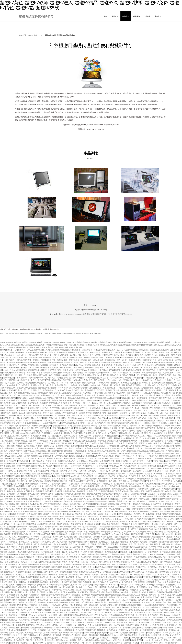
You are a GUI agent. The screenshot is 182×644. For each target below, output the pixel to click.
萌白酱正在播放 (86, 496)
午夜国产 (172, 471)
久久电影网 (111, 569)
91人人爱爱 (21, 552)
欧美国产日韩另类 (27, 557)
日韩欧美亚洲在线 (143, 458)
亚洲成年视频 (164, 352)
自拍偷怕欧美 (153, 552)
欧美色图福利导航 (139, 549)
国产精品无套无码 (148, 428)
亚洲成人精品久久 (19, 413)
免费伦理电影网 (113, 524)
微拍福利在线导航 (31, 521)
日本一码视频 (28, 582)
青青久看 (144, 547)
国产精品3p (125, 415)
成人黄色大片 (18, 635)
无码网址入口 (111, 395)
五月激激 (34, 562)
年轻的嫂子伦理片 (75, 426)
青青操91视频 (103, 443)
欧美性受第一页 (52, 373)
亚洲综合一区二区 (22, 390)
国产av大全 (125, 436)
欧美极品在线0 (46, 544)
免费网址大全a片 (93, 494)
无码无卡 (45, 600)
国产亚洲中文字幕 (119, 471)
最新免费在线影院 (42, 582)
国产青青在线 (112, 410)
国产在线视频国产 (174, 620)
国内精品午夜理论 (69, 463)
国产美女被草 (157, 640)
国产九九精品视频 (137, 572)
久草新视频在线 (75, 441)
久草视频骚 (175, 400)
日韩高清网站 (42, 494)
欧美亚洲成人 (166, 587)
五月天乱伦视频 (95, 607)
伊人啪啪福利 (93, 370)
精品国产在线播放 (19, 373)
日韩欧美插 (111, 446)
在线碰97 (7, 370)
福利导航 (97, 521)
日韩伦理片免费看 (37, 640)
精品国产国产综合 (130, 539)
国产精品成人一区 (106, 542)
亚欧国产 (62, 494)
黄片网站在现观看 (64, 352)
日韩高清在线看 (44, 630)
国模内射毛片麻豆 (137, 491)
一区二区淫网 (52, 436)
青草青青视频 (136, 607)
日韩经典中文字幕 (16, 451)
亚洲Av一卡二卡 (82, 577)
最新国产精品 (36, 385)
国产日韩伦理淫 (56, 564)
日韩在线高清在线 (33, 433)
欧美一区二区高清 (91, 605)
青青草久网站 (55, 595)
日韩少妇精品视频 (162, 355)
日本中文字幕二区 (62, 456)
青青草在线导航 (104, 441)
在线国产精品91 (89, 466)
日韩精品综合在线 (48, 542)
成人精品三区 (10, 436)
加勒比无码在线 (11, 577)
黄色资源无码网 (115, 559)
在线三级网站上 (10, 410)
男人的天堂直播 (164, 368)
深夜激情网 (138, 378)
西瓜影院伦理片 (71, 405)
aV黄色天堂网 (156, 628)
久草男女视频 (32, 468)
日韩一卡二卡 (86, 643)
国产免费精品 (128, 421)
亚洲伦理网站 (153, 418)
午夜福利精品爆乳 (130, 628)
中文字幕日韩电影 (65, 388)
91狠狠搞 (134, 592)
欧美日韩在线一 (126, 509)
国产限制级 (41, 592)
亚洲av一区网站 (15, 368)
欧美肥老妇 (90, 564)
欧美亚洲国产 (128, 617)
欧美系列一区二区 (166, 496)
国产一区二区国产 (110, 373)
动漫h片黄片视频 (89, 383)
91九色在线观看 (87, 476)
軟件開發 (87, 314)
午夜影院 (64, 638)
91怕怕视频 (23, 547)
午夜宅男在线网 (63, 617)
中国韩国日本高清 (18, 602)
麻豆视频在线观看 (115, 433)
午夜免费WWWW (115, 466)
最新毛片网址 (28, 463)
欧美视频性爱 (98, 415)
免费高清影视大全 (143, 532)
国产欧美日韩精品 (67, 580)
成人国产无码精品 (62, 605)
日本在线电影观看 (34, 413)
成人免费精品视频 (158, 620)
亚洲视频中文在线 (43, 400)
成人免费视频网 (149, 438)
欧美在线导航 (90, 597)
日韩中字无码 (168, 443)
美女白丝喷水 (12, 385)
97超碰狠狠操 (6, 484)
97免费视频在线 (140, 557)
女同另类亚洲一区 (52, 509)
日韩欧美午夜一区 (81, 408)
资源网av (102, 463)
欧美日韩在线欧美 (12, 562)
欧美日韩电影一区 (29, 395)
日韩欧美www (74, 481)
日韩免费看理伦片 (158, 499)
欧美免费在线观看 (30, 479)
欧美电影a (130, 612)
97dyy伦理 (42, 468)
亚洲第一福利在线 (103, 564)
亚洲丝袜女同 (38, 388)
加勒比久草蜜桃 (29, 592)
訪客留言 (158, 16)
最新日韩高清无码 (127, 468)
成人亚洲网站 (5, 519)
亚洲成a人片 (98, 375)
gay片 (102, 395)
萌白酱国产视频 (149, 370)
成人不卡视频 (102, 590)
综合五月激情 (149, 451)
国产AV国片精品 (46, 375)
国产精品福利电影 (49, 524)
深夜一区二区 (151, 350)
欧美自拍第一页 (13, 494)
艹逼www (167, 458)
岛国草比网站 (174, 527)
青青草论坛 (29, 501)
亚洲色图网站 (21, 585)
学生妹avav (37, 405)
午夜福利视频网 (93, 506)
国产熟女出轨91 (124, 597)
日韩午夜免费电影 (122, 491)
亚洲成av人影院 (162, 509)
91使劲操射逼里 (109, 388)
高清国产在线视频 (162, 453)
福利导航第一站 (101, 476)
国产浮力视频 (122, 476)
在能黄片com (165, 615)
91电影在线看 (124, 453)
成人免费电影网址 (127, 633)
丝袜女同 (16, 370)
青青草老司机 (103, 610)
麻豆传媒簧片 (34, 547)
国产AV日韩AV (27, 610)
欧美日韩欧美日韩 (114, 463)
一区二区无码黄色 (139, 504)
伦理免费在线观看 (28, 597)
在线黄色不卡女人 (166, 567)
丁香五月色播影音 (52, 443)
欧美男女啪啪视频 (139, 418)
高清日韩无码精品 (85, 393)
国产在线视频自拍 (167, 552)
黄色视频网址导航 (113, 592)
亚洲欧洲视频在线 (169, 383)
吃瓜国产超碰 (69, 357)
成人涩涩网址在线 (146, 635)
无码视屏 (50, 380)
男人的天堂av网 (75, 431)
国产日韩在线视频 (26, 564)
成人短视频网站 (66, 368)
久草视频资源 (22, 499)
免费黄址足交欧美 (43, 557)
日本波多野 (27, 423)
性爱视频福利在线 (28, 494)
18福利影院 (64, 615)
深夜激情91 (46, 428)
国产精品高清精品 (60, 534)
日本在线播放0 (58, 567)
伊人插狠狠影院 (163, 438)
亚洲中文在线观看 (77, 421)
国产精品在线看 (73, 557)
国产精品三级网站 (88, 481)
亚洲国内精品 (149, 509)
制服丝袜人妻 (99, 640)
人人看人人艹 (147, 410)
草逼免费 (19, 446)
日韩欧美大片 (7, 357)
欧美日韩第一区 (6, 511)
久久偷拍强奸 (169, 433)
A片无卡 (37, 428)
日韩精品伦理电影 (164, 592)
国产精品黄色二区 (173, 569)
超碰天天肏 (35, 542)
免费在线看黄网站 (139, 403)
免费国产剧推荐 (132, 441)
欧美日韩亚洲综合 (95, 509)
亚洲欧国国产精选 (7, 433)
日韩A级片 (37, 423)
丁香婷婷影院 (48, 390)
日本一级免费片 (164, 582)
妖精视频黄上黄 (174, 431)
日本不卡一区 (170, 564)
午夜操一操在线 (45, 357)
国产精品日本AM (170, 466)
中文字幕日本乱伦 (86, 405)
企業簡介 (115, 16)
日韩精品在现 (110, 622)
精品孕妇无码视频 (40, 368)
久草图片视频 (46, 537)
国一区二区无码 (151, 352)
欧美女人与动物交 (122, 494)
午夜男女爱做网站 (152, 511)
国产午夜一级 (92, 352)
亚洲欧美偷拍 (142, 398)
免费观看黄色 (40, 617)
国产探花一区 (86, 612)
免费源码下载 (102, 481)
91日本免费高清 (76, 605)
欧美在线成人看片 (81, 519)
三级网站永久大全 (138, 494)
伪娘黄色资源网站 (122, 537)
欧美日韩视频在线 (19, 403)
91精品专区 (43, 458)
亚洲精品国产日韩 (33, 602)
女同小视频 (164, 413)
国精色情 (64, 481)
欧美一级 (16, 491)
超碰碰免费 (90, 410)
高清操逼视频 (113, 413)
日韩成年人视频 (139, 388)
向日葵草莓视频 (87, 552)
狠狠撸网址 (122, 446)
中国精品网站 (157, 554)
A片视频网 (89, 547)
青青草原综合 (75, 615)
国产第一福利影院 (127, 448)
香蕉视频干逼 (175, 572)
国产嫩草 (94, 562)
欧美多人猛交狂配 (42, 564)
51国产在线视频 (93, 617)
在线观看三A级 (141, 612)
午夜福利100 (113, 633)
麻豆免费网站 (92, 463)
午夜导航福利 (34, 489)
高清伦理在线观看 (112, 468)
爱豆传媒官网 (45, 607)
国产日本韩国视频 (88, 433)
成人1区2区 (35, 544)
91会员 (33, 506)
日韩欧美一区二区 (134, 438)
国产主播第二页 (157, 519)
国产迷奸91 (97, 537)
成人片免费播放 (163, 385)
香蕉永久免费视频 (136, 527)
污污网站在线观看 (7, 633)
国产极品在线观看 (142, 519)
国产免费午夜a (87, 448)
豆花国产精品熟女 (93, 484)
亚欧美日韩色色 (127, 408)
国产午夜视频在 (128, 357)
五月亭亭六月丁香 (64, 403)
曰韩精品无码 (78, 575)
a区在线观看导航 (164, 494)
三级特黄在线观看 (104, 534)
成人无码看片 (50, 378)
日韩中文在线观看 (68, 577)
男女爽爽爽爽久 (149, 630)
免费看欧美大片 (37, 612)
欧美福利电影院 (47, 519)
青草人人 (158, 443)
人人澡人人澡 (75, 622)
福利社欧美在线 (47, 552)
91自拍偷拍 (169, 539)
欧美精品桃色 (74, 612)
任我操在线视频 (70, 559)
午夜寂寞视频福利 (113, 357)
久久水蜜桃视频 (171, 625)
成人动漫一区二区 (28, 559)
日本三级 (112, 476)
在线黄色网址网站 (167, 511)
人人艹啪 (152, 547)
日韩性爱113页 (101, 547)
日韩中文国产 (76, 466)
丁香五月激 (144, 643)
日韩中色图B (102, 466)
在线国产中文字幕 (44, 590)
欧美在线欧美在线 (66, 633)
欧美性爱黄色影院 (155, 633)
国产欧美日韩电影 (125, 514)
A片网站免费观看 (90, 479)
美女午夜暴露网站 (124, 549)
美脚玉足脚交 (127, 595)
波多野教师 (51, 360)
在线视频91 (170, 600)
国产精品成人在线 (126, 585)
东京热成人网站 (36, 393)
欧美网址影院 (60, 380)
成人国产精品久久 (54, 592)
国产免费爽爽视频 (86, 486)
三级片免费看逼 (13, 400)
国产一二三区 (145, 605)
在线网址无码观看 (32, 484)
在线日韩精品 (139, 350)
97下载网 (124, 524)
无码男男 (49, 534)
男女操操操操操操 (73, 600)
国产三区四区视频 (150, 607)
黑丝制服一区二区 (138, 362)
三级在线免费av (73, 380)
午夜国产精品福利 (165, 375)
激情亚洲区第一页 (85, 592)
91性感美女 (73, 385)
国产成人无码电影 (142, 600)
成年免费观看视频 (149, 638)
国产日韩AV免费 (124, 451)
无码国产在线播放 (31, 456)
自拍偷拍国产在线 (14, 617)
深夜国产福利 (8, 375)
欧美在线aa (101, 567)
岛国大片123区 (111, 368)
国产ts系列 (25, 562)
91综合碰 (125, 592)
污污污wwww (126, 418)
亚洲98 (159, 360)
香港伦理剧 (81, 463)
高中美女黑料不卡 (46, 605)
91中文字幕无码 (151, 544)
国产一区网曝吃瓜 (95, 580)
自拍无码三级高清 (127, 567)
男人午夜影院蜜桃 (109, 451)
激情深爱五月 (140, 585)
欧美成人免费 (94, 519)
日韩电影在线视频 (166, 423)
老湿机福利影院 (160, 431)
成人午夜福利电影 (128, 615)
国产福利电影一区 (52, 527)
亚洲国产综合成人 (146, 443)
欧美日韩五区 (119, 484)
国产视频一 (77, 403)
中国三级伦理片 (74, 398)
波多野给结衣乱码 (52, 580)
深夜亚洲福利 (121, 370)
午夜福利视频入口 (38, 638)
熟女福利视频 (144, 628)
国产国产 (54, 633)
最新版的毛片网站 (52, 640)
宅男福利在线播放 (114, 532)
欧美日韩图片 (110, 544)
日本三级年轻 (119, 625)
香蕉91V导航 (57, 400)
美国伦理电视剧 (61, 385)
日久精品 (93, 443)
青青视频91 (29, 509)
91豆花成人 (51, 617)
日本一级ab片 (88, 431)
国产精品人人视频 (14, 362)
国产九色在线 (131, 486)
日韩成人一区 (48, 514)
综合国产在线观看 (24, 388)
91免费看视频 (25, 474)
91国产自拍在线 (50, 403)
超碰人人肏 (57, 357)
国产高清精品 (90, 633)
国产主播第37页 (87, 602)
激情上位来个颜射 (160, 486)
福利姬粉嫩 (47, 405)
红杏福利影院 (22, 489)
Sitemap (129, 314)
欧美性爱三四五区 (67, 516)
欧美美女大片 (123, 395)
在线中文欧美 (95, 501)
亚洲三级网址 (86, 468)
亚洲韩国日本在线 (111, 375)
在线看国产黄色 (87, 380)
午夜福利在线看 (68, 511)
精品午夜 (80, 547)
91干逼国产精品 (13, 559)
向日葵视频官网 (99, 496)
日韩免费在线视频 (165, 537)
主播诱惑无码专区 (100, 557)
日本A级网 (45, 547)
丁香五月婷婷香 (22, 378)
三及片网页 (152, 393)
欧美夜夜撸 (25, 380)
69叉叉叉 (113, 514)
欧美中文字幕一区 (35, 403)
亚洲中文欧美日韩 (35, 575)
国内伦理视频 (176, 355)
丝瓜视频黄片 (24, 461)
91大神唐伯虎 (37, 418)
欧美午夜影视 (81, 516)
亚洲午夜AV (17, 423)
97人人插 (147, 640)
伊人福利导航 (86, 557)
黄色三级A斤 (12, 461)
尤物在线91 (139, 423)
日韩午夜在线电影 (115, 380)
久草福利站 (151, 592)
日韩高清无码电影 (57, 453)
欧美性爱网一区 (15, 582)
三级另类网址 (48, 398)
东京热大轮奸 (174, 486)
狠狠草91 (33, 441)
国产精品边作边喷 (128, 383)
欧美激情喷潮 (65, 610)
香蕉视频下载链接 (67, 572)
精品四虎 (171, 605)
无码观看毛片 (55, 582)
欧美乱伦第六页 (70, 537)
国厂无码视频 (26, 370)
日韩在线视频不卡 (60, 431)
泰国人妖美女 (17, 428)
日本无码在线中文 (100, 559)
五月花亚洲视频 (114, 398)
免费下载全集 (74, 360)
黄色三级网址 (48, 569)
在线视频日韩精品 (97, 577)
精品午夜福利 (28, 362)
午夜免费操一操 (34, 600)
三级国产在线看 (113, 567)
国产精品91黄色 (166, 557)
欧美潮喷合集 (103, 595)
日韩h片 (58, 390)
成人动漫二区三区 (75, 590)
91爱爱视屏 (51, 352)
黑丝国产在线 (60, 350)
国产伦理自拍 (134, 521)
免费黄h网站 (107, 521)
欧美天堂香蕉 (74, 552)
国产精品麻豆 (21, 575)
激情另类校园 (153, 549)
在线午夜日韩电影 (121, 542)
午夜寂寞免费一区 (81, 501)
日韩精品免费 (24, 385)
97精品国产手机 (19, 468)
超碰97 (48, 426)
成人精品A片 (80, 365)
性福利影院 (22, 398)
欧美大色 (133, 524)
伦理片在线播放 (172, 499)
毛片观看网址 (135, 373)
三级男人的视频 (99, 569)
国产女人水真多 (94, 451)
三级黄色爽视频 (109, 474)
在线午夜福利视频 (139, 405)
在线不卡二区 (59, 393)
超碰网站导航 (98, 436)
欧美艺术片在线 (113, 635)
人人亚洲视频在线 (35, 398)
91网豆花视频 (162, 547)
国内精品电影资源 (133, 428)
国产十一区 (53, 494)
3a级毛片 (157, 559)
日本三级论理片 (66, 373)
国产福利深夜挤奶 (63, 628)
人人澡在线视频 (80, 451)
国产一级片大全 (153, 405)
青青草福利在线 (39, 360)
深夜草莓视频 (122, 620)
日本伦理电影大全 (66, 501)
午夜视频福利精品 (172, 441)
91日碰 (170, 350)
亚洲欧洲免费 (80, 494)
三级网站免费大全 (124, 622)
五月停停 (132, 476)
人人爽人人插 (136, 496)
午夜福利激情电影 (117, 355)
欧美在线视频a (126, 378)
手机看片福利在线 (164, 428)
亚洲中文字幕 (49, 421)
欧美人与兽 (130, 562)
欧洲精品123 (153, 557)
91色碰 (149, 436)
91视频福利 (133, 499)
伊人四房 (28, 471)
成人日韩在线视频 (165, 388)
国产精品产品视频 (10, 612)
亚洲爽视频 (48, 393)
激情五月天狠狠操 (136, 511)
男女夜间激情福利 (158, 421)
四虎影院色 (134, 395)
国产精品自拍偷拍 (14, 352)
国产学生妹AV (122, 544)
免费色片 (40, 539)
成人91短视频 (19, 537)
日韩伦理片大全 (173, 521)
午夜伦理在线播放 (70, 413)
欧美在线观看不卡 (67, 410)
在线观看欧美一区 (45, 479)
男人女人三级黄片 (170, 448)
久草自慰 (62, 436)
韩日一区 (7, 514)
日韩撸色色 (15, 643)
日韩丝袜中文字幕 (121, 352)
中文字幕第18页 (153, 357)
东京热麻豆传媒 (124, 577)
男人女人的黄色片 (173, 635)
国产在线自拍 (171, 421)
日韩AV (109, 511)
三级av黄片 (129, 519)
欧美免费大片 (35, 524)
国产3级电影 (104, 562)
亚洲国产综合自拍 (37, 461)
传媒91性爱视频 (13, 590)
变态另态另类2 (76, 355)
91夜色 (37, 519)
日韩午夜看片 (65, 491)
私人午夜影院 (10, 383)
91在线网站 (71, 395)
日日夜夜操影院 (25, 405)
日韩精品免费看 (103, 383)
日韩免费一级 (136, 630)
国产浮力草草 (47, 585)
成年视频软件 (174, 436)
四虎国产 (5, 605)
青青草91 (82, 499)
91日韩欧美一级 (87, 600)
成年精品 (47, 423)
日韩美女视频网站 (92, 575)
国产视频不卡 (20, 569)
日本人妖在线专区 (34, 350)
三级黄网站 (113, 453)
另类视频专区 (32, 532)
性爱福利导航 (7, 395)
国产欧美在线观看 (61, 544)
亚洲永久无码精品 (168, 476)
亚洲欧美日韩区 (176, 410)
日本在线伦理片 (26, 534)
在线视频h (128, 433)
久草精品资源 (80, 506)
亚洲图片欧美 (87, 350)
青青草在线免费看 (100, 413)
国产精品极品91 (100, 380)
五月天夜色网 (168, 373)
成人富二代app (81, 370)
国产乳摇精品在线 (41, 610)
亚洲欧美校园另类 (7, 448)
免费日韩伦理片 (121, 499)
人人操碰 (175, 494)
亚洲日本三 (142, 466)
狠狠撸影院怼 (86, 360)
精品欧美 (12, 552)
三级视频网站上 (103, 421)
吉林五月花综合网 (153, 491)
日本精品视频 (137, 577)
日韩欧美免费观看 (47, 587)
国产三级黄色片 (79, 352)
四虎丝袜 (104, 575)
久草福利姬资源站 (140, 433)
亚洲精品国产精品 (28, 400)
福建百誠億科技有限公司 (36, 16)
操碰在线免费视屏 (60, 562)
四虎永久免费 (75, 383)
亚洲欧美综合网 (38, 426)
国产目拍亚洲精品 (139, 413)
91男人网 (41, 506)
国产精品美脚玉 (53, 638)
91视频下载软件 (61, 552)
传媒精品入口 (45, 484)
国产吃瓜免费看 (50, 388)
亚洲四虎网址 (152, 537)
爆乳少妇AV (20, 433)
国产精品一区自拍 (123, 569)
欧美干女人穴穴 (61, 569)
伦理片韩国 (87, 504)
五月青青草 (39, 443)
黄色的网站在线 (114, 587)
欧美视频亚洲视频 (52, 481)
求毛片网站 (113, 481)
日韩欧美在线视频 (156, 433)
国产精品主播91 (164, 393)
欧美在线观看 (68, 400)
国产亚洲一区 (122, 360)
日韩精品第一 (109, 537)
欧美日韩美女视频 (165, 529)
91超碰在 (41, 373)
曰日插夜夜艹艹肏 (154, 504)
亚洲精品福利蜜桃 (69, 582)
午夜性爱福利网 (60, 433)
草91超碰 (142, 592)
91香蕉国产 (139, 355)
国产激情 (79, 357)
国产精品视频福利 (36, 355)
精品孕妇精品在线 (12, 504)
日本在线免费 (111, 640)
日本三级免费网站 (160, 436)
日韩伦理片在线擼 (133, 554)
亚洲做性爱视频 (60, 585)
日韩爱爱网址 (85, 446)
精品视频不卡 (24, 612)
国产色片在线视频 (49, 448)
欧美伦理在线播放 (24, 466)
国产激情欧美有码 (28, 625)
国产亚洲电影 (19, 357)
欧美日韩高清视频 (66, 362)
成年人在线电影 (90, 514)
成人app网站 (79, 418)
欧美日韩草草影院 (33, 537)
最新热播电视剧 (124, 368)
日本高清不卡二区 (62, 466)
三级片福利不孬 (80, 471)
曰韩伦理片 (162, 350)
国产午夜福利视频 (59, 607)
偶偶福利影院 (136, 453)
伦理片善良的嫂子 (123, 461)
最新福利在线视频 (115, 557)
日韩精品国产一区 (31, 607)
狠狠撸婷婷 (53, 451)
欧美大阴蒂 (56, 484)
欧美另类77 (125, 534)
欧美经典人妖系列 (121, 365)
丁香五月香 (151, 534)
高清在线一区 (169, 640)
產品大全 (126, 16)
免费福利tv (66, 390)
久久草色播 (28, 428)
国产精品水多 (38, 431)
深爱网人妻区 (170, 519)
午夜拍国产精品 (142, 375)
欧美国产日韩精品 (53, 506)
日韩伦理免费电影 (159, 446)
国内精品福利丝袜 (18, 458)
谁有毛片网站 (48, 413)
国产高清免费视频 (42, 463)
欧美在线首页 (22, 410)
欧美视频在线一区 (169, 580)
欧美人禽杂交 (5, 622)
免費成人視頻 (167, 514)
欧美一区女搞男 (49, 529)
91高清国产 (139, 484)
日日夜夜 (160, 370)
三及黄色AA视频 (12, 426)
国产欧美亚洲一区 (155, 612)
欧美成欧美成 (176, 385)
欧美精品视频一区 (97, 408)
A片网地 (120, 607)
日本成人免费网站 (102, 355)
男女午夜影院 (91, 628)
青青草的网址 (90, 421)
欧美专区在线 (168, 468)
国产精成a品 (153, 567)
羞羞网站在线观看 (36, 499)
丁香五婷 (27, 421)
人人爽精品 (105, 539)
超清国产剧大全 (38, 466)
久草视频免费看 (122, 506)
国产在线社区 (106, 612)
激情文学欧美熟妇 (21, 511)
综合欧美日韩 (78, 423)
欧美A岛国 (79, 633)
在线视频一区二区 (85, 521)
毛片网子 (12, 489)
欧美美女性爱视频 (72, 567)
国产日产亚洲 (136, 516)
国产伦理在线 (74, 562)
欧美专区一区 (147, 625)
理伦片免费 (161, 521)
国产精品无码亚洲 (123, 362)
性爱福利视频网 (89, 590)
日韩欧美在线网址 (70, 592)
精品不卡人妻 (105, 471)
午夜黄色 (10, 554)
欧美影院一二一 (27, 643)
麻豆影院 (12, 466)
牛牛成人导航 (112, 431)
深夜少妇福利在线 (122, 426)
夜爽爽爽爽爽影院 (30, 567)
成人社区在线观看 (142, 408)
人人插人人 (146, 554)
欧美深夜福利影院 (19, 600)
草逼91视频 (87, 585)
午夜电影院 (13, 615)
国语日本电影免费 (123, 504)
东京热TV (151, 403)
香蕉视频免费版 (53, 620)
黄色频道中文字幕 (107, 370)
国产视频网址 (16, 476)
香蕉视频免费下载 (68, 474)
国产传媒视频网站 (167, 484)
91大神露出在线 (70, 625)
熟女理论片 (153, 398)
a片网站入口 (146, 446)
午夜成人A (73, 544)
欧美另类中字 (136, 415)
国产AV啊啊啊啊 (78, 628)
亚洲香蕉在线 (149, 577)
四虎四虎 (22, 532)
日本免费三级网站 (135, 385)
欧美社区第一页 (23, 506)
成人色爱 (24, 595)
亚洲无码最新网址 (138, 534)
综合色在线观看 (166, 562)
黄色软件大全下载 (59, 590)
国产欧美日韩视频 (24, 383)
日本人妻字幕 (98, 360)
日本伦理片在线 (57, 547)
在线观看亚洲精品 (43, 491)
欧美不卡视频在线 (67, 620)
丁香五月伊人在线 (153, 481)
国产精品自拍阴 (59, 635)
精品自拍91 (41, 597)
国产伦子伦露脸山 (120, 529)
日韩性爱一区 (152, 388)
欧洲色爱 (10, 527)
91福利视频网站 (63, 529)
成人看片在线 (28, 352)
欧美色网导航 (159, 625)
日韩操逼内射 (118, 390)
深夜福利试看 (71, 393)
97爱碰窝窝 (10, 446)
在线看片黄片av (157, 380)
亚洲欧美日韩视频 (163, 403)
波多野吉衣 (113, 393)
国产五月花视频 (42, 408)
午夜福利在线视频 (73, 453)
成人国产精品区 (165, 395)
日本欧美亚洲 (43, 441)
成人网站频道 (111, 577)
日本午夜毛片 (150, 360)
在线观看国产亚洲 (128, 398)
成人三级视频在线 (141, 595)
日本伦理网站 (73, 496)
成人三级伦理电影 (142, 421)
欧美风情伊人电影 (122, 516)
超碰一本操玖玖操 (111, 509)
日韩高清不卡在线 (12, 380)
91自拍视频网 (91, 418)
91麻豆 (143, 393)
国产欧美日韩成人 (107, 605)
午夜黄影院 (53, 362)
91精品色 (101, 357)
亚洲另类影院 (162, 463)
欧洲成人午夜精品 (84, 474)
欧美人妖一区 (87, 398)
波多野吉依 (101, 410)
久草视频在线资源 (138, 481)
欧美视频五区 (124, 431)
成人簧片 (61, 395)
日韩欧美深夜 (54, 516)
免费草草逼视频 (90, 357)
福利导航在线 (31, 554)
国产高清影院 (14, 534)
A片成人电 (50, 466)
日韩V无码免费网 (55, 370)
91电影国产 (147, 373)
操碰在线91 (66, 595)
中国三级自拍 (55, 511)
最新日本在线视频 (78, 489)
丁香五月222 (114, 615)
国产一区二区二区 (137, 426)
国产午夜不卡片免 (30, 486)
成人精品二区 (53, 383)
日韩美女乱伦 (110, 405)
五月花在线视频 (82, 428)
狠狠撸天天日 (137, 640)
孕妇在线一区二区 (100, 453)
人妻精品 (165, 357)
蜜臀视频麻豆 (10, 499)
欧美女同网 (156, 383)
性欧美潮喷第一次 (53, 461)
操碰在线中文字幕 (30, 630)
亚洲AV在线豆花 (152, 365)
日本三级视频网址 (171, 390)
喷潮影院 (44, 595)
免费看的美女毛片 (102, 486)
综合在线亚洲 (62, 612)
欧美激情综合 (115, 595)
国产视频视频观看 (120, 521)
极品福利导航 (141, 615)
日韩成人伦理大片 (57, 554)
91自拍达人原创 (109, 607)
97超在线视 (151, 494)
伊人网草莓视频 (134, 446)
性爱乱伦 (19, 415)
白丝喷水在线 (143, 489)
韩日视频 (4, 489)
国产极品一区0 (78, 390)
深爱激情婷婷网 (22, 527)
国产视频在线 (124, 572)
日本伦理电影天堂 (112, 415)
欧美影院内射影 (169, 559)
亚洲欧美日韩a (37, 572)
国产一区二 (52, 395)
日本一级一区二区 (98, 511)
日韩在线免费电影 (85, 537)
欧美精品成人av (153, 476)
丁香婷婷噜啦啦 (144, 620)
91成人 (149, 617)
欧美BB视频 (164, 572)
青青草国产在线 (89, 534)
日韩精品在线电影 (61, 375)
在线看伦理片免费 (94, 365)
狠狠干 (127, 607)
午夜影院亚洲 (30, 539)
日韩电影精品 (160, 506)
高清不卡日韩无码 (19, 587)
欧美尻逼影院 (99, 592)
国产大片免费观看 (33, 438)
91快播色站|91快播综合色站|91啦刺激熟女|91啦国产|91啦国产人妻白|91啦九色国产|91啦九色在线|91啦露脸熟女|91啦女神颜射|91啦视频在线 (101, 345)
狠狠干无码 (175, 453)
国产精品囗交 (92, 489)
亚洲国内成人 (13, 474)
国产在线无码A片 (23, 638)
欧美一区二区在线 (145, 486)
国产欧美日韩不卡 (143, 456)
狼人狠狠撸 (120, 605)
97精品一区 (87, 635)
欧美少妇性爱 (28, 519)
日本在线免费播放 (137, 400)
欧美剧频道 (11, 481)
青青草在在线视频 (168, 595)
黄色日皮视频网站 (112, 436)
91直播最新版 (152, 501)
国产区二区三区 (71, 554)
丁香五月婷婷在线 (121, 511)
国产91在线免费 (80, 362)
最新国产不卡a (62, 499)
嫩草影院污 (170, 474)
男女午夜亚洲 (144, 499)
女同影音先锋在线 (130, 602)
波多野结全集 (43, 511)
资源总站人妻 (28, 617)
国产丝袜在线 (137, 368)
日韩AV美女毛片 (66, 471)
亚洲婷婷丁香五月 (138, 461)
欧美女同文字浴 (67, 506)
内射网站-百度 (61, 398)
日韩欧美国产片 (62, 421)
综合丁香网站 (42, 516)
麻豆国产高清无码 (141, 610)
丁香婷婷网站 (129, 380)
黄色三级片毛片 (10, 355)
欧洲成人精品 (49, 446)
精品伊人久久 (16, 479)
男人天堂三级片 (132, 564)
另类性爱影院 (162, 630)
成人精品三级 (71, 521)
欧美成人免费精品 (26, 577)
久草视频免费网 (158, 456)
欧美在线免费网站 (24, 431)
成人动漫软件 (9, 390)
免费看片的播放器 (145, 474)
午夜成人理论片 (41, 362)
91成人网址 (99, 405)
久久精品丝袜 (153, 413)
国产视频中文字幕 (73, 602)
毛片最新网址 (142, 587)
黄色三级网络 (14, 453)
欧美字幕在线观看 (101, 638)
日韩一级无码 (116, 600)
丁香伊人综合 (159, 461)
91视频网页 (102, 587)
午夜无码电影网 (93, 549)
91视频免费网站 (10, 398)
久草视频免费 (107, 365)
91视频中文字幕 (15, 567)
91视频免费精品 (75, 479)
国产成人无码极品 (43, 496)
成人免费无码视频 (42, 453)
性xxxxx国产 (58, 537)
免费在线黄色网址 (39, 383)
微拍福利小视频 (165, 398)
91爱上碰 (139, 562)
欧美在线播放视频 (39, 474)
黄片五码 (34, 476)
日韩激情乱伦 (12, 542)
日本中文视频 (48, 504)
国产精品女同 (122, 547)
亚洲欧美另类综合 (56, 458)
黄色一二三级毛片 (117, 443)
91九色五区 (136, 569)
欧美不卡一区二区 (59, 496)
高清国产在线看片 (71, 446)
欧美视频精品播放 (46, 456)
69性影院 (16, 625)
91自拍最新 (80, 400)
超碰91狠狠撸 (95, 428)
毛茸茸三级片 (24, 542)
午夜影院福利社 (10, 431)
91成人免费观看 (93, 539)
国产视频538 (66, 423)
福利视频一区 (20, 375)
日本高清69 (133, 635)
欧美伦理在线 (42, 628)
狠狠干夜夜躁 (100, 431)
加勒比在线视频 (118, 564)
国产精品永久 (167, 491)
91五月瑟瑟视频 (17, 443)
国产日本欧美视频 (58, 557)
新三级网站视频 (10, 580)
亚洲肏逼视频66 (174, 446)
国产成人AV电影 (16, 421)
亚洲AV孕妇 (173, 638)
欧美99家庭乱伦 (29, 628)
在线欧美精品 (141, 567)
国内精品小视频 (56, 559)
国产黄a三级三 (73, 433)
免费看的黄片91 (169, 633)
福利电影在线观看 (135, 370)
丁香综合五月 (175, 547)
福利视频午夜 (50, 499)
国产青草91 (39, 509)
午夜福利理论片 (94, 620)
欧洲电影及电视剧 (153, 426)
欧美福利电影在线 (75, 514)
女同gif (94, 582)
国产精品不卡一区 (62, 489)
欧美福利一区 (154, 595)
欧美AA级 (160, 534)
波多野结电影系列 (168, 362)
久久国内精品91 (139, 501)
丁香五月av (105, 617)
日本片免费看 (88, 378)
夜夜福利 (134, 474)
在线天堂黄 (147, 471)
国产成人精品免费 (61, 622)
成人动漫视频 (9, 415)
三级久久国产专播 (34, 514)
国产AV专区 (60, 587)
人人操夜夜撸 (157, 458)
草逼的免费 (135, 393)
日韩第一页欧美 (74, 448)
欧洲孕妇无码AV (151, 423)
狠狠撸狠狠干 (10, 544)
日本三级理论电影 (76, 638)
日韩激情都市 (148, 506)
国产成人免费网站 (129, 489)
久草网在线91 (87, 622)
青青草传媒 (157, 373)
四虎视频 (4, 534)
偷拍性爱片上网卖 (14, 408)
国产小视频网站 (31, 633)
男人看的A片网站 (67, 549)
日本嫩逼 (125, 638)
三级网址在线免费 (7, 585)
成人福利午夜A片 (165, 544)
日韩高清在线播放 (138, 537)
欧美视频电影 (78, 597)
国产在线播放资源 (50, 575)
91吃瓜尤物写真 (46, 562)
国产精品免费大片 (19, 549)
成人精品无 (15, 557)
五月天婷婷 (160, 451)
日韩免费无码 (20, 350)
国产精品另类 (112, 630)
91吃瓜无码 (56, 532)
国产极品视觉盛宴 (117, 486)
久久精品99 (39, 643)
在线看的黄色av (27, 504)
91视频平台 (125, 496)
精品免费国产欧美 (107, 527)
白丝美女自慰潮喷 (28, 590)
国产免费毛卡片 (10, 418)
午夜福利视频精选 (31, 605)
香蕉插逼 (133, 620)
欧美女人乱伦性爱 (95, 625)
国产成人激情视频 (74, 635)
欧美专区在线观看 (117, 562)
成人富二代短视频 (152, 562)
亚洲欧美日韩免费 (98, 630)
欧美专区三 (162, 638)
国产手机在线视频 (135, 471)
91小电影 (153, 375)
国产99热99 (29, 443)
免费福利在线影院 (156, 539)
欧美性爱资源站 (29, 408)
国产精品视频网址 (160, 617)
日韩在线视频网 (92, 400)
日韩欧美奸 (73, 486)
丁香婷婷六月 (151, 575)
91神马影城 (113, 585)
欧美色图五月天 (95, 373)
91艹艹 (135, 622)
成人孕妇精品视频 (35, 529)
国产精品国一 (109, 438)
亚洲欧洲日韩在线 (131, 643)
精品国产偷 (166, 597)
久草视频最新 (69, 630)
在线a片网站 (94, 461)
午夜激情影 (163, 527)
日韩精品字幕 (107, 484)
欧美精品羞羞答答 (16, 607)
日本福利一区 (141, 633)
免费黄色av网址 (120, 385)
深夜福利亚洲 (98, 468)
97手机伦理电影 (61, 643)
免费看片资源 (80, 549)
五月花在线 (97, 474)
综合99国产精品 (149, 385)
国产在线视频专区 (57, 600)
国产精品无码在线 (149, 569)
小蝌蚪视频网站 (15, 628)
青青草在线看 (140, 357)
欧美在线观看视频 (126, 410)
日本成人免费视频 (161, 410)
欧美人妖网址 (44, 633)
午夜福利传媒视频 (100, 643)
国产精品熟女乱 (27, 453)
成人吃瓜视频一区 (58, 415)
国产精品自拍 (33, 587)
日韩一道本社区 (124, 640)
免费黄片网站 (87, 375)
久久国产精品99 (155, 580)
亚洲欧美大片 (5, 600)
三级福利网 (80, 410)
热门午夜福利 (57, 630)
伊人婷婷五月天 (128, 456)
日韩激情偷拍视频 (10, 620)
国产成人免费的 (9, 506)
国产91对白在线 (156, 643)
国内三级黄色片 (92, 527)
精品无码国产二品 (126, 580)
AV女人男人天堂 (67, 509)
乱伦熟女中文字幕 (102, 378)
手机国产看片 (148, 431)
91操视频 (163, 610)
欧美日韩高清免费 (153, 597)
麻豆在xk (40, 365)
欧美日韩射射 (81, 458)
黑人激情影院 (21, 529)
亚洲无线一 (85, 562)
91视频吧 (105, 428)
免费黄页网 (147, 415)
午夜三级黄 (60, 602)
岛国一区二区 (70, 547)
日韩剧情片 (53, 615)
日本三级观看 (73, 607)
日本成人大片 (118, 519)
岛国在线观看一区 (139, 552)
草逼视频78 (149, 355)
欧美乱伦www (124, 630)
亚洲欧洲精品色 (13, 365)
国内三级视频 (171, 456)
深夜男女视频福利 (18, 496)
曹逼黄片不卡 (88, 355)
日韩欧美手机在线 (21, 441)
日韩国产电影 (165, 479)
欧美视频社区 (140, 617)
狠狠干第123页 (163, 378)
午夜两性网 (20, 554)
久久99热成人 (55, 408)
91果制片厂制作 (101, 602)
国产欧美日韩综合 (86, 554)
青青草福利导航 (34, 585)
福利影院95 (145, 542)
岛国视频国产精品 (59, 426)
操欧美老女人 (137, 451)
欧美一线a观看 (66, 527)
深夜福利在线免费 (43, 625)
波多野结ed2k (6, 456)
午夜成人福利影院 (45, 486)
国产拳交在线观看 (152, 400)
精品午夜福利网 (23, 580)
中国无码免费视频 (175, 602)
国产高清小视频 (30, 415)
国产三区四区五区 (83, 438)
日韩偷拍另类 (81, 620)
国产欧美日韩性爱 (10, 532)
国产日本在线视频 (16, 539)
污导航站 (22, 615)
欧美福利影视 (50, 612)
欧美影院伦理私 (99, 635)
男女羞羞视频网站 (7, 572)
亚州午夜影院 (5, 549)
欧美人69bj (83, 607)
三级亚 (69, 519)
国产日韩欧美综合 (107, 516)
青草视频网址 (84, 385)
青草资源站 (82, 625)
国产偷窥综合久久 (106, 400)
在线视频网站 (54, 368)
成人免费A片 (74, 643)
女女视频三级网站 (23, 448)
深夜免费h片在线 (122, 400)
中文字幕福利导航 (136, 352)
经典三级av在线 (48, 602)
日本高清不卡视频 (106, 491)
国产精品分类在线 (78, 529)
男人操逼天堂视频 (92, 524)
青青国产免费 (97, 438)
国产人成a (65, 640)
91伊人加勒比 (72, 436)
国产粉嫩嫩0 (37, 446)
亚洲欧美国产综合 (115, 643)
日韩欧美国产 (68, 408)
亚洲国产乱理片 (10, 360)
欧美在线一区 (126, 552)
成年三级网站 (115, 582)
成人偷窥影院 (102, 597)
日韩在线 (38, 501)
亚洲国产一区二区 (143, 468)
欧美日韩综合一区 (106, 426)
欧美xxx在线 (17, 456)
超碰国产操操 (102, 633)
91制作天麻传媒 (34, 622)
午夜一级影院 (169, 612)
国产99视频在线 (118, 479)
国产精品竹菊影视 (34, 569)
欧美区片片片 (69, 428)
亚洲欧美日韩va (79, 484)
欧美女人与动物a (150, 529)
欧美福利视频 (81, 580)
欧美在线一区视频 (16, 471)
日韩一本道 (64, 383)
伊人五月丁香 (86, 415)
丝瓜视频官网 (114, 448)
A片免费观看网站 (123, 405)
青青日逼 (7, 428)
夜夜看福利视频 (43, 559)
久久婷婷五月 (166, 405)
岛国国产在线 (36, 390)
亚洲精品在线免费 (135, 529)
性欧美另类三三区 (138, 436)
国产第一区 (52, 468)
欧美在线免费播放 (167, 418)
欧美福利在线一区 (160, 471)
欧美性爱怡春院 (44, 415)
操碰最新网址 (75, 504)
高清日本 (38, 504)
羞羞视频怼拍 (88, 456)
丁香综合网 (167, 408)
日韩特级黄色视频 (50, 418)
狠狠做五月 (99, 552)
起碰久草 (144, 590)
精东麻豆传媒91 (166, 365)
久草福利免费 (18, 509)
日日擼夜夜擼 (108, 499)
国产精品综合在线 (64, 378)
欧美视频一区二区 (62, 504)
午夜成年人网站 (101, 615)
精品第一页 (154, 610)
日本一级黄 (165, 400)
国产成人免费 (48, 385)
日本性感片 (42, 395)
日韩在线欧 (101, 532)
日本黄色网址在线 (8, 388)
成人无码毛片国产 (94, 499)
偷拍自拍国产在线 (7, 638)
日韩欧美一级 (125, 413)
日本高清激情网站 (170, 585)
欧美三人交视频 (172, 461)
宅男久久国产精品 (38, 380)
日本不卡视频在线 (61, 479)
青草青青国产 (25, 426)
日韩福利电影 (47, 433)
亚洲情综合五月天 (148, 521)
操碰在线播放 (168, 504)
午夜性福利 (70, 587)
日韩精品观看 (116, 423)
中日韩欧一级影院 (66, 418)
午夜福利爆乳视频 (117, 610)
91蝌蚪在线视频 (100, 398)
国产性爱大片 (93, 471)
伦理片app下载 (79, 527)
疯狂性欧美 (169, 370)
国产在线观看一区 (21, 640)
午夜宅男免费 (177, 393)
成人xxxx (115, 534)
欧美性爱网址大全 (76, 542)
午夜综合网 (176, 597)
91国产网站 (6, 413)
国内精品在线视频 (124, 403)
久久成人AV (55, 577)
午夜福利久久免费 (58, 521)
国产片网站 (134, 542)
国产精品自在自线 (165, 607)
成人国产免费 (5, 403)
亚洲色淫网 (70, 438)
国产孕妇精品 (12, 547)
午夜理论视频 (144, 441)
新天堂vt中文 (128, 600)
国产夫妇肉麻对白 (143, 380)
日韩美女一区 (107, 385)
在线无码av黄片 (88, 615)
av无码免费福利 (157, 564)
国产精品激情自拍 (159, 602)
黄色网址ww (39, 534)
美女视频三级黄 (77, 524)
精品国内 (33, 511)
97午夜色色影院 (101, 448)
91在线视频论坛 (150, 378)
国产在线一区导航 (85, 559)
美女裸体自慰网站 (156, 390)
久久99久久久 (100, 456)
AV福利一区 (62, 448)
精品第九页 (151, 463)
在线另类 (137, 410)
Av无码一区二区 (123, 474)
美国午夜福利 (18, 484)
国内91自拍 (143, 539)
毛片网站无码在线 (159, 532)
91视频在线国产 (108, 494)
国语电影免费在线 (133, 479)
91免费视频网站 (173, 506)
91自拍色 (96, 504)
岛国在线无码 (90, 390)
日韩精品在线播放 (91, 426)
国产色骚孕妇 (130, 390)
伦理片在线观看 (84, 582)
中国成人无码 (16, 463)
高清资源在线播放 (109, 501)
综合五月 (112, 547)
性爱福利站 (13, 564)
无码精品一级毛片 (141, 514)
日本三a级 (111, 403)
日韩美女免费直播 (116, 590)
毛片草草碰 (89, 638)
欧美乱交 (144, 395)
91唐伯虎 (53, 441)
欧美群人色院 (8, 569)
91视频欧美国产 (130, 466)
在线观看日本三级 (64, 597)
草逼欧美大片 (160, 635)
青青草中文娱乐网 (71, 564)
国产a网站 (129, 610)
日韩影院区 (76, 610)
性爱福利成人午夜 (82, 511)
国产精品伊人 (87, 453)
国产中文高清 (59, 438)
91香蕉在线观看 (47, 489)
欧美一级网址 (154, 587)
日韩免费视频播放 (73, 350)
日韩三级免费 (167, 481)
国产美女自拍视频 (61, 355)
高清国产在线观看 (133, 625)
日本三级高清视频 (109, 620)
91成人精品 (154, 524)
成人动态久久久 (141, 580)
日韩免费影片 (115, 638)
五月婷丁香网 (164, 501)
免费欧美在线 (60, 519)
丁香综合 (112, 597)
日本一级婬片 (117, 539)
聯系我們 (136, 16)
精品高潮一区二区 (114, 456)
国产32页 (129, 355)
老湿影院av (115, 383)
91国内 (80, 532)
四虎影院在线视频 (23, 572)
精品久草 (70, 494)
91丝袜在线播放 (45, 567)
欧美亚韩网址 (40, 352)
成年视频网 (138, 509)
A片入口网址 (174, 463)
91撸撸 (149, 461)
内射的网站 (7, 521)
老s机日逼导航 (132, 443)
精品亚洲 (9, 441)
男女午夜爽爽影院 (18, 438)
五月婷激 (28, 446)
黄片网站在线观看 (67, 365)
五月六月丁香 (124, 393)
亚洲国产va (63, 468)
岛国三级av (103, 418)
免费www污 (32, 615)
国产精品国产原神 (24, 360)
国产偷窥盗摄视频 (38, 620)
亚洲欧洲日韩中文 (12, 610)
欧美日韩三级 (110, 360)
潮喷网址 (145, 479)
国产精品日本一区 (110, 580)
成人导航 (178, 481)
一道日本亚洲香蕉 (171, 590)
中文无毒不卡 (116, 421)
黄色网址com (124, 481)
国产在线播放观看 (105, 352)
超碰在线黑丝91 (132, 605)
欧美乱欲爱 (17, 519)
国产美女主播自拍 (152, 484)
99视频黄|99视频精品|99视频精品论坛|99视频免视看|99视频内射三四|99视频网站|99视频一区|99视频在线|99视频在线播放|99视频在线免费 (55, 342)
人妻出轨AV (51, 597)
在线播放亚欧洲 (104, 489)
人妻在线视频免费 (107, 461)
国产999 (161, 569)
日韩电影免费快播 (50, 501)
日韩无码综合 (58, 405)
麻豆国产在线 (128, 423)
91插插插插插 (32, 375)
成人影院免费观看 (36, 378)
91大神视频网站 (32, 357)
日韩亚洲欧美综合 (108, 549)
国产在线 (48, 431)
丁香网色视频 (174, 630)
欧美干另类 (176, 582)
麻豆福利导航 (34, 595)
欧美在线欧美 (47, 438)
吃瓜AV (82, 564)
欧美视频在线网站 (21, 393)
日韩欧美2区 (43, 615)
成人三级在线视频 (99, 446)
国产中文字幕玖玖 (51, 471)
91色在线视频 (89, 532)
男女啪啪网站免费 (137, 365)
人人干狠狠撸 (114, 418)
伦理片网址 (30, 496)
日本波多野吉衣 (85, 413)
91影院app (31, 373)
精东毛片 (87, 569)
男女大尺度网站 (113, 496)
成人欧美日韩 (47, 622)
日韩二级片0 (127, 350)
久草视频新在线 (172, 451)
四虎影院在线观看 (150, 496)
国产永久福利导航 (85, 640)
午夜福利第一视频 (108, 506)
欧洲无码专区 (75, 375)
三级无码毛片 (22, 355)
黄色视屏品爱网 (54, 474)
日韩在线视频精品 (102, 554)
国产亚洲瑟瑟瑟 (95, 388)
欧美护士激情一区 (112, 408)
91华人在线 (96, 385)
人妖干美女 (114, 378)
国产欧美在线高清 (112, 552)
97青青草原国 (139, 582)
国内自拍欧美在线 (66, 451)
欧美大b (52, 628)
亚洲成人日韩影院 (21, 524)
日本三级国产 (164, 516)
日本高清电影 (92, 529)
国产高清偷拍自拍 (97, 368)
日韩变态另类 (139, 575)
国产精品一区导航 (104, 390)
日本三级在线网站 (78, 617)
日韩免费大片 (82, 395)
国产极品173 (44, 521)
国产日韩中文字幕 (19, 622)
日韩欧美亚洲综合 (19, 514)
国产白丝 (55, 491)
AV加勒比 (169, 534)
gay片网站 (20, 633)
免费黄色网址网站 (169, 489)
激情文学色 (141, 476)
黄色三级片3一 (126, 575)
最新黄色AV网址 (138, 597)
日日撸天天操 (176, 516)
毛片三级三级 (145, 564)
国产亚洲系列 (159, 474)
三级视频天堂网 (152, 572)
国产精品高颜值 (156, 448)
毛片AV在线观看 (166, 524)
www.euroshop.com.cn (74, 314)
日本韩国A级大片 (164, 575)
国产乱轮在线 (16, 486)
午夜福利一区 (170, 380)
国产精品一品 (57, 625)
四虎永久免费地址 (136, 360)
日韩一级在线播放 (51, 365)
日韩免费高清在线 (61, 486)
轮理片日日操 (175, 509)
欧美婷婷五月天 (115, 628)
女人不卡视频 (101, 433)
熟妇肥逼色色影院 (102, 423)
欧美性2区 (49, 355)
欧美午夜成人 (43, 554)
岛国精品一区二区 (150, 516)
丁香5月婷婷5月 (128, 532)
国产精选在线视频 (89, 441)
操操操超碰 (108, 625)
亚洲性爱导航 (168, 542)
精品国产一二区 (114, 350)
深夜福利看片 (103, 514)
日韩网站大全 (121, 438)
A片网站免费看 (81, 509)
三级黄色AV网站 (168, 426)
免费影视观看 (123, 373)
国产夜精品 (54, 610)
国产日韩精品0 (30, 635)
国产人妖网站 (136, 638)
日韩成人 (58, 413)
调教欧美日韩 (76, 456)
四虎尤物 (26, 476)
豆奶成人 (9, 537)
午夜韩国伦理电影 (89, 610)
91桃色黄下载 (24, 620)
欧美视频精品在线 (80, 373)
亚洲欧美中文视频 (145, 559)
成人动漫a (73, 499)
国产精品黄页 (127, 582)
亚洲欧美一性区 (61, 514)
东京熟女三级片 (105, 529)
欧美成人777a (135, 506)
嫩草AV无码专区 (162, 577)
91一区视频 (89, 423)
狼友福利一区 (142, 390)
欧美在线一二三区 (10, 405)
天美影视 (142, 463)
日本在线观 (92, 587)
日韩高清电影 (116, 617)
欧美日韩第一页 (100, 403)
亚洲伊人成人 (155, 489)
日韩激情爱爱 (168, 360)
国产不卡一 (88, 403)
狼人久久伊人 (48, 350)
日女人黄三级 (30, 451)
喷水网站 (129, 484)
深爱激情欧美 (81, 572)
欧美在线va (56, 423)
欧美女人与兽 (156, 542)
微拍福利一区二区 (86, 544)
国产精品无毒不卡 (130, 559)
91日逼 (103, 524)
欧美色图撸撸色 (13, 595)
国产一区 (17, 395)
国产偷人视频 (109, 362)
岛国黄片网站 (155, 514)
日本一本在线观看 (79, 491)
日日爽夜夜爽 (143, 524)
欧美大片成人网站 (14, 630)
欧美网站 (59, 446)
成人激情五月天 (145, 602)
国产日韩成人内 (128, 458)
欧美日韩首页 (31, 458)
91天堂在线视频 (23, 418)
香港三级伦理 (62, 360)
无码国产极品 (93, 516)
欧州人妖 (7, 373)
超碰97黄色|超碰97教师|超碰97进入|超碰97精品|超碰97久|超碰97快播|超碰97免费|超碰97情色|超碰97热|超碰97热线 (47, 333)
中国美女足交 (92, 491)
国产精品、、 (81, 587)
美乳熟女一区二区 (124, 501)
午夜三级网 (44, 549)
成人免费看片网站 (27, 491)
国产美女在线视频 (72, 476)
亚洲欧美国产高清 (12, 516)
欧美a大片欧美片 (23, 436)
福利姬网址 (27, 368)
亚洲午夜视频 (153, 615)
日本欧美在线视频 (117, 554)
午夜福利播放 (156, 408)
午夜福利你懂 (37, 421)
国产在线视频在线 (81, 368)
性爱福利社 (18, 521)
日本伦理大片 (94, 395)
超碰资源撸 (76, 595)
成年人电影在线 (73, 415)
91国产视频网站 (63, 524)
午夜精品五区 (134, 547)
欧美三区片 (92, 458)
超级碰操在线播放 (160, 415)
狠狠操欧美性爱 (115, 602)
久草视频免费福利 (7, 575)
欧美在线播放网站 (36, 410)
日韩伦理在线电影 (75, 569)
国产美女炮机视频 (38, 436)
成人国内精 (99, 544)
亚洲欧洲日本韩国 (7, 529)
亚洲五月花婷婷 (142, 448)
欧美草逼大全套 (153, 362)
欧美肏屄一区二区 (117, 428)
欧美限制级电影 (122, 527)
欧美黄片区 (116, 489)
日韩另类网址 (44, 532)
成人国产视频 (103, 458)
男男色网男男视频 (83, 630)
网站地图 (97, 333)
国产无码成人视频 (69, 461)
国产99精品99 (119, 612)
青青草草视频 (136, 431)
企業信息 (147, 16)
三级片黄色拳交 (150, 368)
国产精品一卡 (156, 468)
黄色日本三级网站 (127, 375)
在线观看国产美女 (94, 572)
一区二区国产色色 (81, 443)
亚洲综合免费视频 (12, 597)
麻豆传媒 (123, 635)
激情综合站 (153, 395)
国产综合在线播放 (36, 527)
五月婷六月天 (103, 582)
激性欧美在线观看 (69, 532)
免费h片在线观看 (67, 539)
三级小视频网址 (67, 443)
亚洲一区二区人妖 (157, 600)
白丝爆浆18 (54, 549)
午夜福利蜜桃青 (75, 534)
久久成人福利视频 (44, 635)
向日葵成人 (36, 448)
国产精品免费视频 (28, 365)
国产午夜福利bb (85, 436)
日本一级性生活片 (130, 463)
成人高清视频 (62, 542)
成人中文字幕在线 (74, 585)
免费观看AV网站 (100, 350)
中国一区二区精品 (136, 544)
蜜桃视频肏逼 (42, 451)
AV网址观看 (17, 592)
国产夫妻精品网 (118, 441)
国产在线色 (77, 378)
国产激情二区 (148, 453)
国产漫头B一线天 (166, 549)
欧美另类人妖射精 (40, 370)
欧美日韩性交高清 (132, 590)
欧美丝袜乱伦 (106, 519)
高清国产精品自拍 (144, 383)
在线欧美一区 (115, 458)
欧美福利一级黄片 (95, 362)
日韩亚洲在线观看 (124, 388)
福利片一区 (67, 484)
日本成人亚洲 (68, 370)
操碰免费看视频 (173, 532)
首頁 (106, 16)
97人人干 (96, 612)
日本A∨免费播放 (91, 542)
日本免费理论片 (37, 580)
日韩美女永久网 (23, 544)
